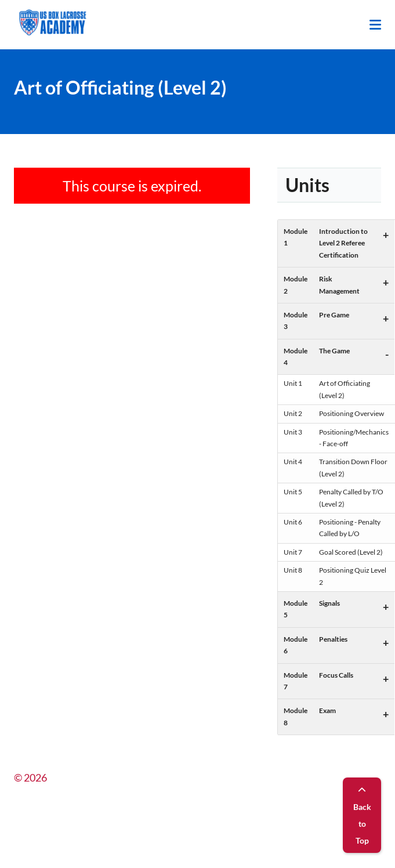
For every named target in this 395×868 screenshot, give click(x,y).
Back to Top (362, 816)
